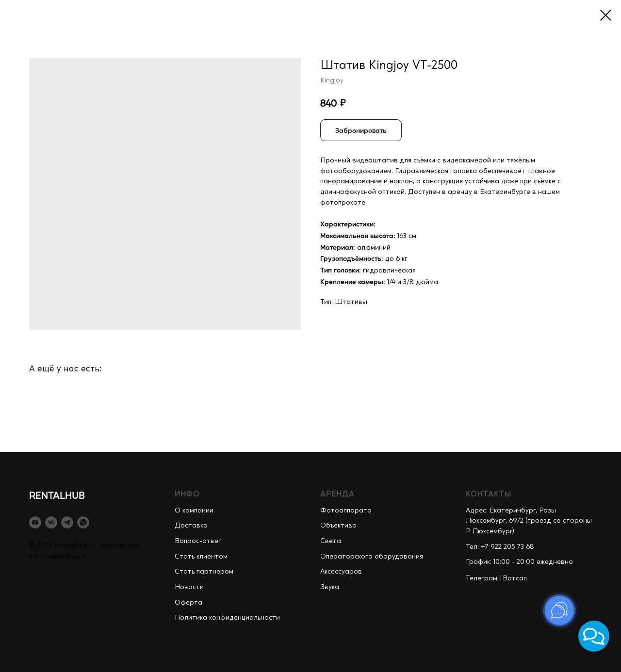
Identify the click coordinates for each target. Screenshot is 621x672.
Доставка (191, 526)
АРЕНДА (337, 493)
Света (331, 541)
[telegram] (67, 522)
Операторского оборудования (372, 557)
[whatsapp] (83, 522)
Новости (189, 587)
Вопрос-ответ (198, 541)
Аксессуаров (341, 572)
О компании (194, 511)
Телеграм (482, 578)
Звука (330, 587)
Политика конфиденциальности (227, 618)
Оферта (188, 603)
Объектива (338, 526)
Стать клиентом (201, 557)
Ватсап (515, 578)
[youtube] (35, 522)
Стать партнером (204, 572)
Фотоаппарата (346, 511)
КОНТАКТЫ (489, 493)
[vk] (51, 522)
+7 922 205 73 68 (507, 547)
